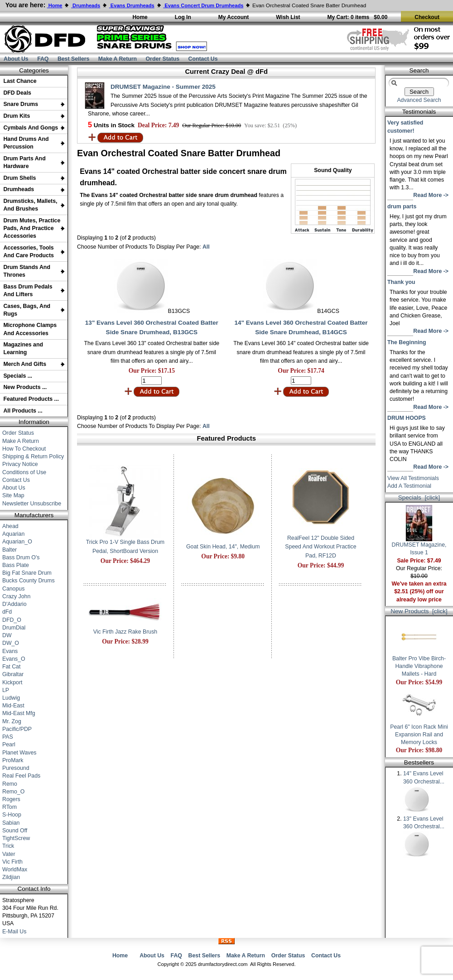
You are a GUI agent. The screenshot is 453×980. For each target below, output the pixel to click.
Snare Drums (21, 104)
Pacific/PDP (17, 729)
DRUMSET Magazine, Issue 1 (419, 546)
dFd (7, 612)
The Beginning (407, 342)
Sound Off (15, 831)
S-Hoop (12, 815)
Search (419, 70)
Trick (8, 846)
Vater (9, 854)
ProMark (13, 760)
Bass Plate (16, 565)
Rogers (11, 799)
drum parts (402, 207)
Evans (10, 651)
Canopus (13, 589)
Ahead (10, 526)
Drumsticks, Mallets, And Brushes (30, 205)
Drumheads (19, 189)
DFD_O (12, 620)
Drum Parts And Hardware (24, 162)
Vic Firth (12, 862)
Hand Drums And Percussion (26, 143)
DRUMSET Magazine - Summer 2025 (163, 87)
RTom (10, 807)
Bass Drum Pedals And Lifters (28, 291)
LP (6, 690)
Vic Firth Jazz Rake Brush (125, 632)
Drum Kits (17, 116)
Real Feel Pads (21, 776)
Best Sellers (74, 59)
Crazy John (16, 596)
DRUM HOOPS (407, 418)
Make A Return (118, 59)
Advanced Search (419, 100)
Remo (10, 784)
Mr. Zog (12, 721)
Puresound (16, 768)
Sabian (11, 823)
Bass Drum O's (21, 557)
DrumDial (14, 628)
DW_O (11, 643)
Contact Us (203, 59)
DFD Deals (17, 93)
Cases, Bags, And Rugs (27, 310)
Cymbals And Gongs (31, 128)
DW (7, 635)
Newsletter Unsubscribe (32, 504)
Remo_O (13, 792)
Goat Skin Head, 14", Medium (223, 547)
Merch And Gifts (25, 364)
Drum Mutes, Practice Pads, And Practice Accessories (32, 228)
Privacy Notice (20, 464)
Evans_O (14, 659)
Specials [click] (419, 497)
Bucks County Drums (29, 581)
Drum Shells (19, 178)
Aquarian (13, 534)
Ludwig (11, 698)
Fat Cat (11, 667)
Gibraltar (13, 674)
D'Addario (14, 604)
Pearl (9, 745)
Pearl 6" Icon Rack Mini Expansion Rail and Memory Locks (419, 732)
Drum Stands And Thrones (27, 271)
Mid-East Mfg (19, 713)
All (206, 247)
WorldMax (15, 870)
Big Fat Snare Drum (27, 573)
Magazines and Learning (23, 348)
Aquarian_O (17, 542)
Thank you (401, 282)
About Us (16, 59)
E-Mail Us (14, 932)
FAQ (43, 59)
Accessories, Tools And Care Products (29, 252)
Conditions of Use (24, 472)
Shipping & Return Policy (33, 456)
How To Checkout (24, 449)
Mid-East (13, 706)
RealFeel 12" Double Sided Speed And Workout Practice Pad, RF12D (320, 547)
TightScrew (16, 838)
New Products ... (25, 387)
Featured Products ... (31, 399)
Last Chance (20, 81)
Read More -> (431, 195)
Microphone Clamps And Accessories (30, 329)
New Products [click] (419, 611)
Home (120, 956)
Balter (10, 550)
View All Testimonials (413, 478)
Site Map (13, 495)
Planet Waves (19, 753)
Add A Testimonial (409, 486)
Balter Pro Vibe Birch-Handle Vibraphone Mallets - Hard (419, 663)
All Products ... (23, 411)
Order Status (163, 59)
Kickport (12, 682)
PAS (8, 737)
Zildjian (11, 877)
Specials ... (18, 376)
